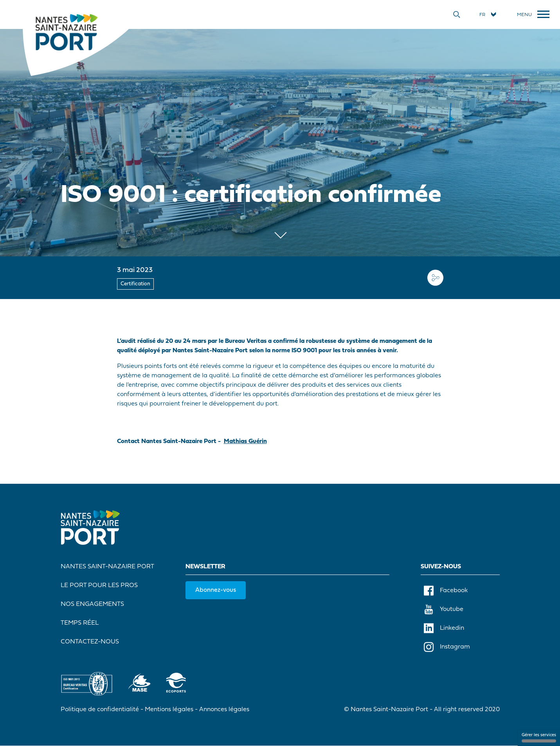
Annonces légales (224, 710)
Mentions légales (169, 710)
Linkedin (444, 628)
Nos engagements (92, 604)
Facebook (446, 591)
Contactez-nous (90, 642)
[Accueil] (66, 32)
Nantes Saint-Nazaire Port (107, 567)
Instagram (447, 647)
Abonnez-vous (216, 590)
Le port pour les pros (99, 586)
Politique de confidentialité (100, 710)
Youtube (444, 609)
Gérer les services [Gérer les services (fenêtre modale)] (539, 738)
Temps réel (80, 623)
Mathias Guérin (245, 441)
